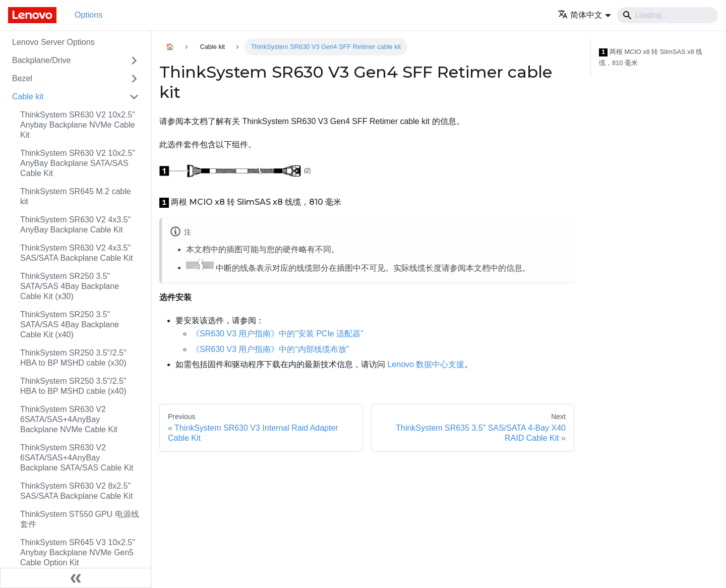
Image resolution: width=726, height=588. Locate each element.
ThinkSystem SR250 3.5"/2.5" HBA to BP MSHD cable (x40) (73, 386)
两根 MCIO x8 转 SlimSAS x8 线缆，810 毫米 (651, 57)
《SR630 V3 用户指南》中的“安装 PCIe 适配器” (278, 334)
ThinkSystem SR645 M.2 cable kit (76, 196)
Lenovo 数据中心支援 (426, 364)
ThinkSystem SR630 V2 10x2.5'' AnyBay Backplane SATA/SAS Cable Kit (78, 163)
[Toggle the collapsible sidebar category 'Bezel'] (134, 79)
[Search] (668, 15)
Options (88, 15)
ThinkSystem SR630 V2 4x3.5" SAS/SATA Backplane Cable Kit (77, 253)
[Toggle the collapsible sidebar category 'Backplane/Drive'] (134, 61)
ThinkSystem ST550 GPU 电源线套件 (80, 519)
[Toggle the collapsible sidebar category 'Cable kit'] (134, 97)
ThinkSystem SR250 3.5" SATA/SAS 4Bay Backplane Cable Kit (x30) (70, 286)
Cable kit (28, 97)
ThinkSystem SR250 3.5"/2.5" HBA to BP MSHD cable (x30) (73, 358)
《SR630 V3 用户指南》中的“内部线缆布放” (270, 349)
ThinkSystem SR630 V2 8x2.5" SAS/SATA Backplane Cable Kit (77, 491)
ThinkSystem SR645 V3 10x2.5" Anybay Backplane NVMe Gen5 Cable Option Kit (78, 552)
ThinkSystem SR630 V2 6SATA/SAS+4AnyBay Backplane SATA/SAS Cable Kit (77, 458)
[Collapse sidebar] (76, 578)
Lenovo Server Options (53, 42)
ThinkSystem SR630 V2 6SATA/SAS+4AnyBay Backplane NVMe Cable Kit (69, 419)
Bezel (22, 78)
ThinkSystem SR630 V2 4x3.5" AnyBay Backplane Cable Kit (75, 225)
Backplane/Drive (42, 60)
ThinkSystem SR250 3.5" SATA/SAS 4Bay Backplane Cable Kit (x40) (70, 325)
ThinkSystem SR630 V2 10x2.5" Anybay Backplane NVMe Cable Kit (78, 125)
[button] (584, 15)
